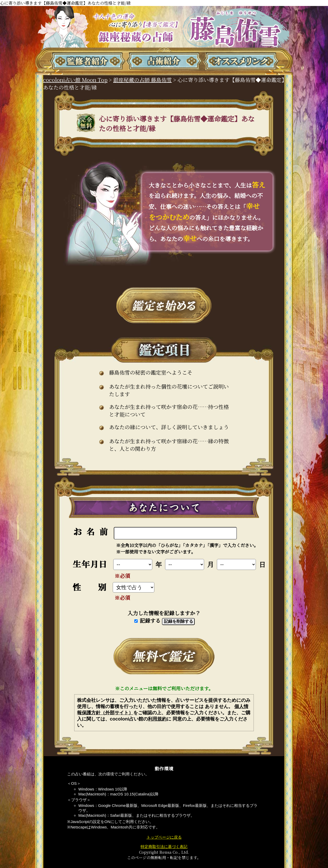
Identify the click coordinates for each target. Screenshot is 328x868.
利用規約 (157, 719)
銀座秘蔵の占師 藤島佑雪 (143, 80)
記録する (147, 621)
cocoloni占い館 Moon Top (75, 80)
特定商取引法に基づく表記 (164, 847)
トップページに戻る (164, 837)
